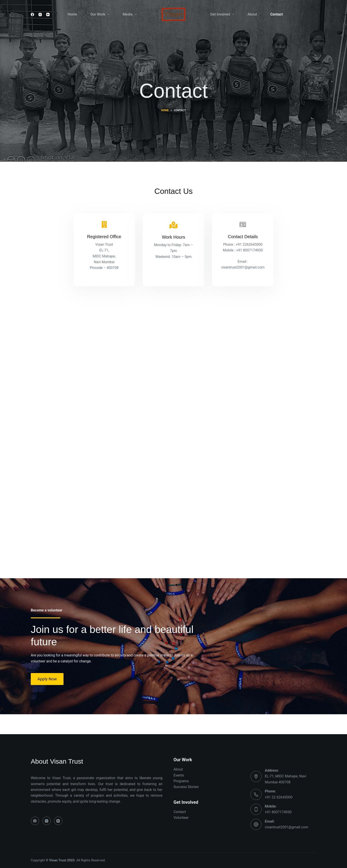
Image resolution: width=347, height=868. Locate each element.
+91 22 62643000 (279, 797)
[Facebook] (32, 15)
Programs (181, 781)
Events (179, 775)
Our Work (101, 14)
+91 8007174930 (278, 812)
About (252, 14)
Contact (276, 14)
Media (131, 14)
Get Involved (223, 14)
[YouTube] (48, 15)
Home (72, 14)
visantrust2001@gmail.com (287, 827)
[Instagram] (40, 15)
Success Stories (186, 787)
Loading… (143, 437)
